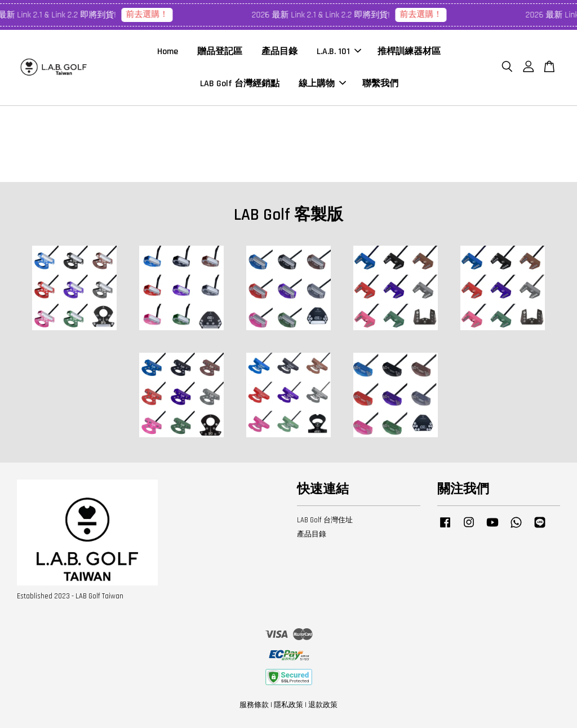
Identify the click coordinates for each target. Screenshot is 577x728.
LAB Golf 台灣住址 (325, 520)
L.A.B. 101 (339, 52)
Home (168, 52)
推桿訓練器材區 (409, 52)
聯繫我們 (380, 84)
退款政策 (323, 705)
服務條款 (254, 705)
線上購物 (322, 84)
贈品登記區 (220, 52)
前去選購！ (150, 14)
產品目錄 (279, 52)
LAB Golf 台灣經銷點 (240, 84)
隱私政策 (288, 705)
